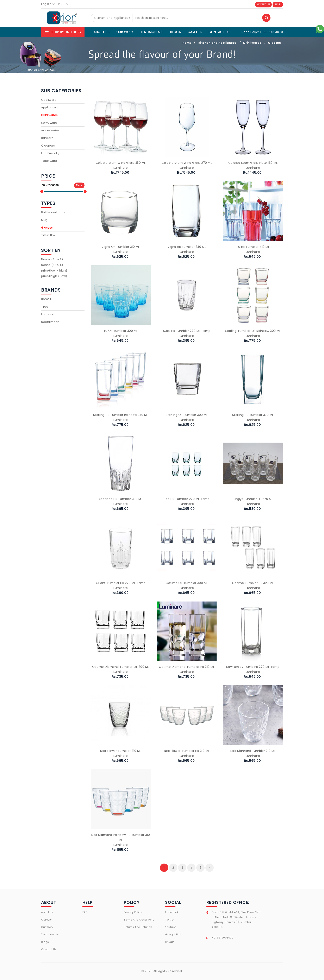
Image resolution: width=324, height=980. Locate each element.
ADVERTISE (263, 4)
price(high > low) (54, 276)
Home (187, 43)
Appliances (49, 107)
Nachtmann (50, 322)
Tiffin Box (48, 235)
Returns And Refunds (138, 927)
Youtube (171, 927)
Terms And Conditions (139, 920)
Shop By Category (63, 31)
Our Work (47, 927)
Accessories (50, 130)
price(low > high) (54, 271)
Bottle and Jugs (53, 212)
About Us (47, 912)
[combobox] (49, 4)
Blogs (45, 942)
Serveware (49, 123)
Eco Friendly (50, 153)
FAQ (85, 912)
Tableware (49, 161)
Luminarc (48, 314)
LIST (278, 4)
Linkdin (170, 942)
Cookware (49, 100)
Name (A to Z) (52, 259)
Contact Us (49, 949)
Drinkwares (252, 43)
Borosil (46, 299)
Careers (46, 920)
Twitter (170, 920)
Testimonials (50, 934)
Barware (47, 138)
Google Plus (173, 934)
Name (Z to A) (52, 265)
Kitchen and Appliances (217, 43)
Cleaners (48, 146)
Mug (44, 220)
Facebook (172, 912)
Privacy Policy (133, 912)
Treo (45, 307)
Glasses (275, 43)
